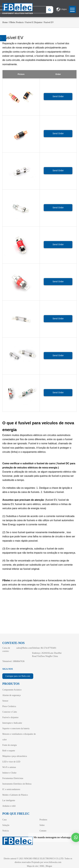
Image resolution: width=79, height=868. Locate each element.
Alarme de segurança (11, 695)
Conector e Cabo (10, 712)
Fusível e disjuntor (34, 22)
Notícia (5, 831)
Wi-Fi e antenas (9, 767)
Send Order (58, 96)
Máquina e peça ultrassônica (15, 756)
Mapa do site (32, 866)
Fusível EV (49, 22)
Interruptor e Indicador (12, 723)
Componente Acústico (12, 690)
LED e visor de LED (11, 762)
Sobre (42, 825)
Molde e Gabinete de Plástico (15, 795)
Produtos (43, 820)
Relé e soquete (9, 751)
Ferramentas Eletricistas (13, 778)
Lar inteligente (9, 800)
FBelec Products (16, 22)
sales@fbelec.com (24, 648)
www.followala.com (52, 862)
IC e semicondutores (11, 789)
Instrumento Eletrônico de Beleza (17, 784)
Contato (43, 831)
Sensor (5, 701)
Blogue (49, 866)
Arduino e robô (9, 806)
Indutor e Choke (9, 773)
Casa (4, 820)
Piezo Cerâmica (9, 706)
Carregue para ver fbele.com (18, 676)
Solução (6, 825)
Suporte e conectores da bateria (16, 728)
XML (42, 866)
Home (5, 22)
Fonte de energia (10, 745)
